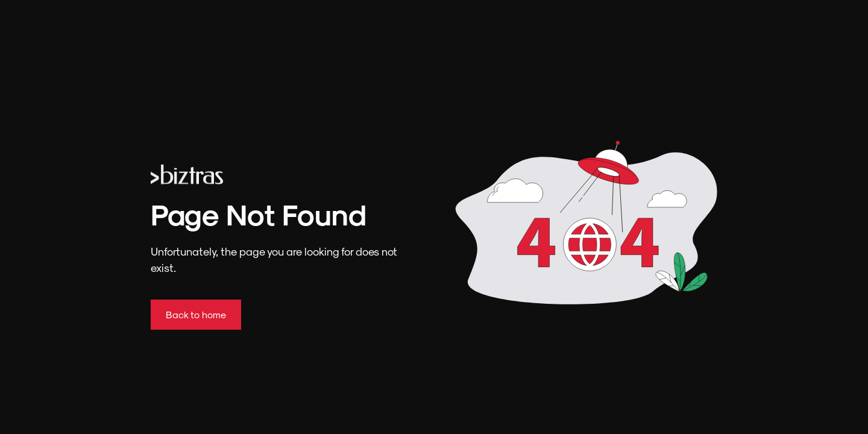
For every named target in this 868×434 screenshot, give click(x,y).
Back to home (196, 314)
